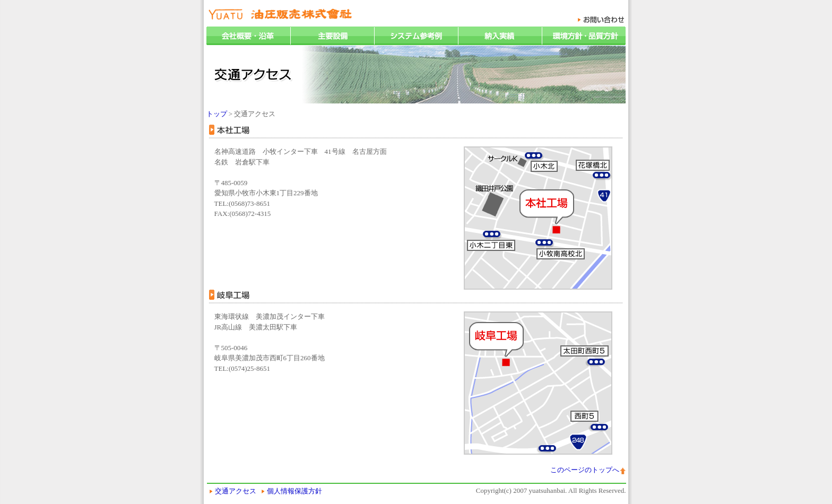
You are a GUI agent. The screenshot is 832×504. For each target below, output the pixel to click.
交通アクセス (236, 491)
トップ (217, 114)
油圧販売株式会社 (280, 15)
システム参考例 (416, 36)
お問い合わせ (601, 20)
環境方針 (584, 36)
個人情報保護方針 (294, 491)
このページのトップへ (585, 470)
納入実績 (500, 36)
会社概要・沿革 (248, 36)
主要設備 (332, 36)
